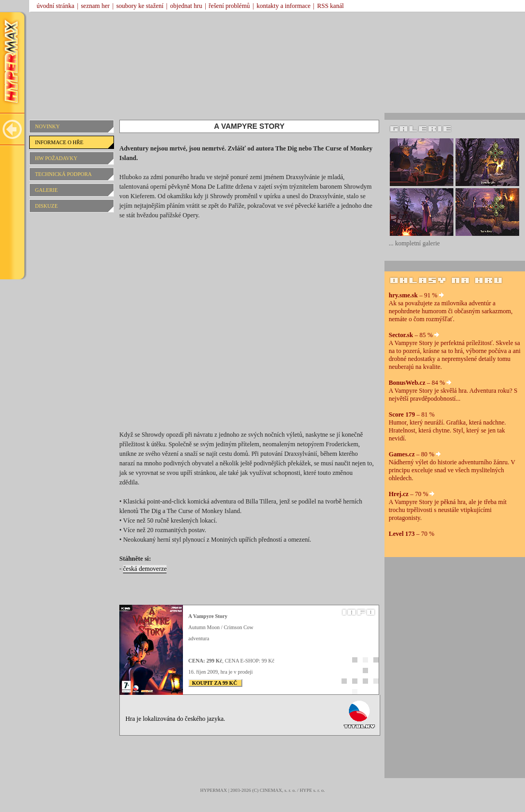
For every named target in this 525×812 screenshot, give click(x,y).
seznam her (95, 6)
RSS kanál (330, 6)
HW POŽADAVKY (56, 158)
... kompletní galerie (414, 243)
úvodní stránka (55, 6)
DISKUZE (46, 206)
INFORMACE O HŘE (59, 142)
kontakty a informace (284, 6)
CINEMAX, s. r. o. (278, 790)
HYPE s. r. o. (312, 790)
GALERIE (46, 190)
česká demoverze (145, 569)
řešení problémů (230, 6)
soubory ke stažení (140, 6)
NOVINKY (47, 126)
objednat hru (186, 6)
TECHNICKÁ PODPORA (63, 174)
